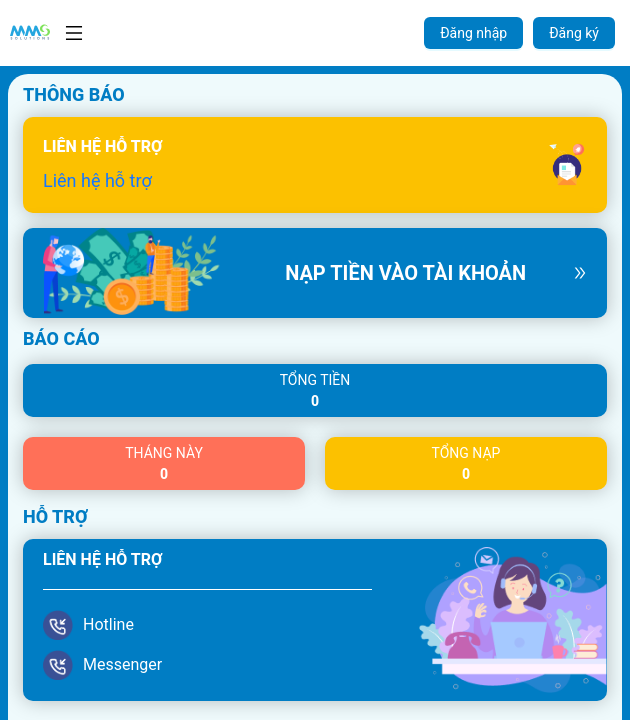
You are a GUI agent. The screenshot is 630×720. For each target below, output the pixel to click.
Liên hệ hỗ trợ (97, 180)
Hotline (108, 624)
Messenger (122, 664)
